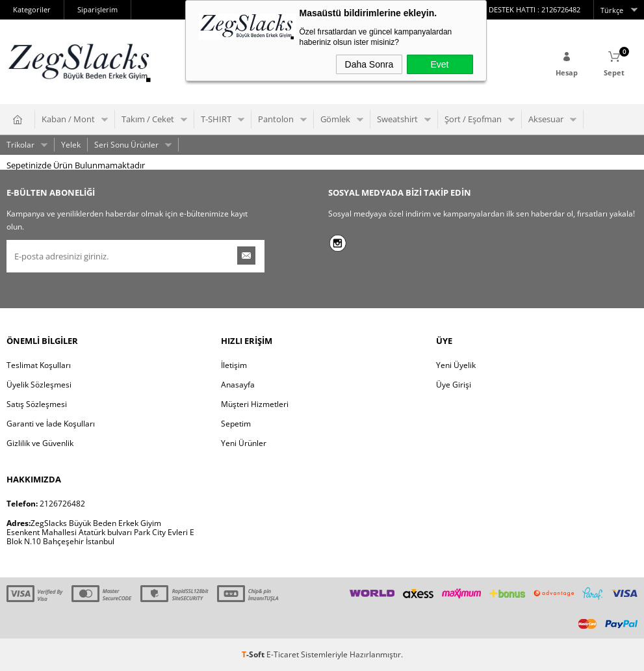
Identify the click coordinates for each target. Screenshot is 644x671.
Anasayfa (238, 385)
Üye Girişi (454, 385)
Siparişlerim (97, 9)
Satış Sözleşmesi (37, 404)
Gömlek (335, 119)
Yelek (71, 145)
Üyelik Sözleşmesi (39, 385)
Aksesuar (546, 119)
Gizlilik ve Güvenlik (40, 443)
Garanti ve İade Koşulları (51, 424)
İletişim (234, 365)
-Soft (254, 654)
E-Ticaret (283, 654)
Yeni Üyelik (456, 365)
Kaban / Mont (68, 119)
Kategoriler (32, 9)
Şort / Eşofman (473, 119)
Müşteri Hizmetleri (255, 404)
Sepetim (236, 424)
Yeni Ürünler (244, 443)
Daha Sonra (369, 64)
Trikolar (20, 145)
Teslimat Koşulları (39, 365)
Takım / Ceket (148, 119)
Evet (439, 64)
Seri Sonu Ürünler (126, 145)
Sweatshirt (397, 119)
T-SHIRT (216, 119)
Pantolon (276, 119)
